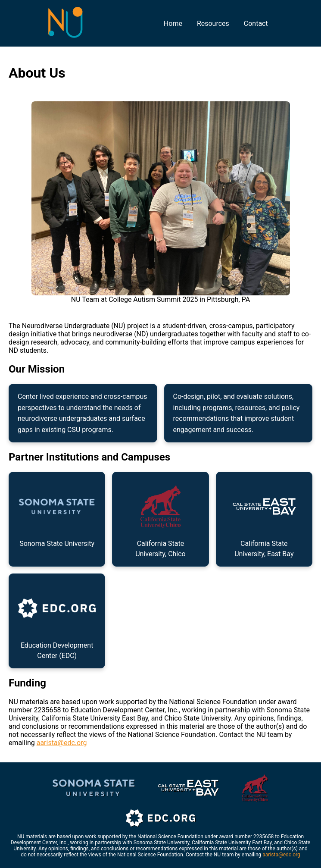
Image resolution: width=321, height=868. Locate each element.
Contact (256, 24)
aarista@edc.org (62, 743)
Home (173, 24)
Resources (213, 24)
